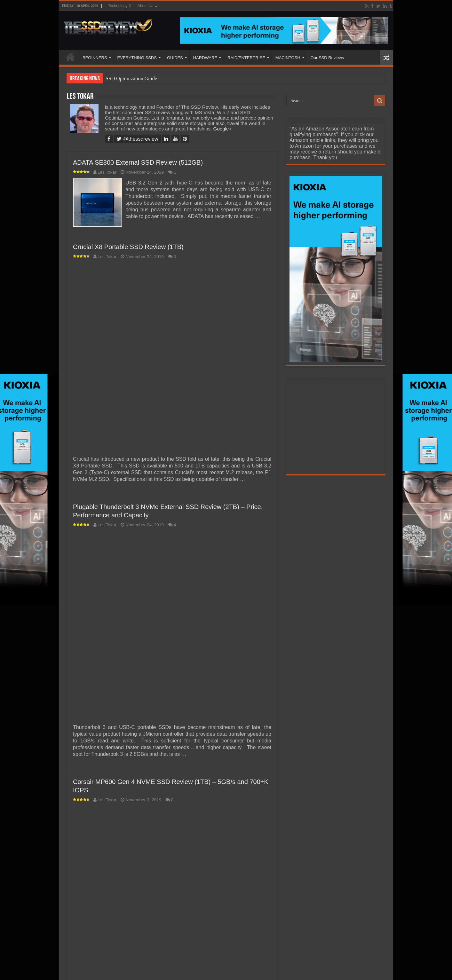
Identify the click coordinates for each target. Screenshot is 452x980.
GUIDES (175, 58)
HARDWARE (205, 58)
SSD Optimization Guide (131, 78)
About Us (145, 6)
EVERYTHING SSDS (137, 58)
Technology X (120, 6)
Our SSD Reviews (327, 58)
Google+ (223, 129)
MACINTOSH (288, 58)
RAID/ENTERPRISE (246, 58)
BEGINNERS (95, 58)
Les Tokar (107, 172)
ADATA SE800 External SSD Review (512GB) (138, 162)
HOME (70, 57)
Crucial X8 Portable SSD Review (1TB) (128, 246)
